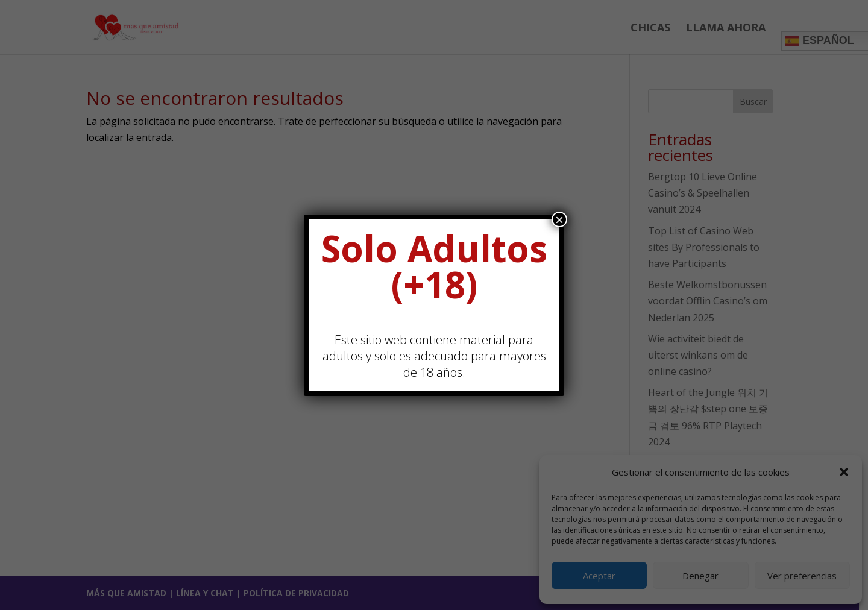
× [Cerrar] (559, 219)
